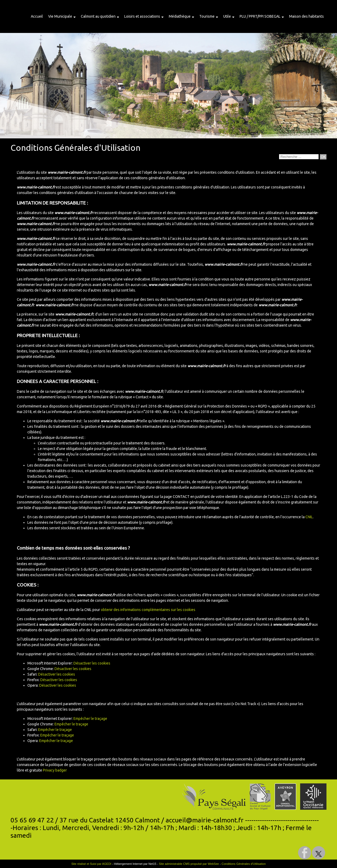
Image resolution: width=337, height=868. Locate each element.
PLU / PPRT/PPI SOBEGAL (260, 16)
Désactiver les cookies (92, 663)
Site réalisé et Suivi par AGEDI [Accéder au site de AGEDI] (91, 864)
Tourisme (207, 16)
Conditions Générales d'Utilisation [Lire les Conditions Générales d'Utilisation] (244, 864)
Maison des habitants (306, 16)
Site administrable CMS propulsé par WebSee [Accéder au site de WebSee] (189, 864)
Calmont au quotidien (98, 16)
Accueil (37, 16)
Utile (227, 16)
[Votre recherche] (299, 157)
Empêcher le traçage (90, 719)
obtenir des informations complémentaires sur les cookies (148, 610)
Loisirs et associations (142, 16)
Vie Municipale (60, 16)
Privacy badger (55, 770)
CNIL (309, 517)
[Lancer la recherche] (323, 157)
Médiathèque (180, 16)
